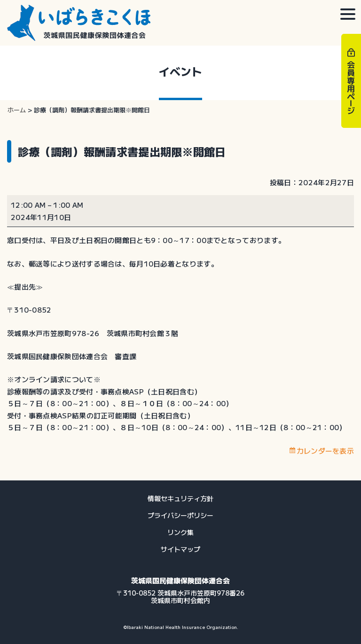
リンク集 (180, 532)
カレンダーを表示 (325, 451)
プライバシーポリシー (180, 515)
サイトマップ (180, 549)
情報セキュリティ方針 (180, 498)
